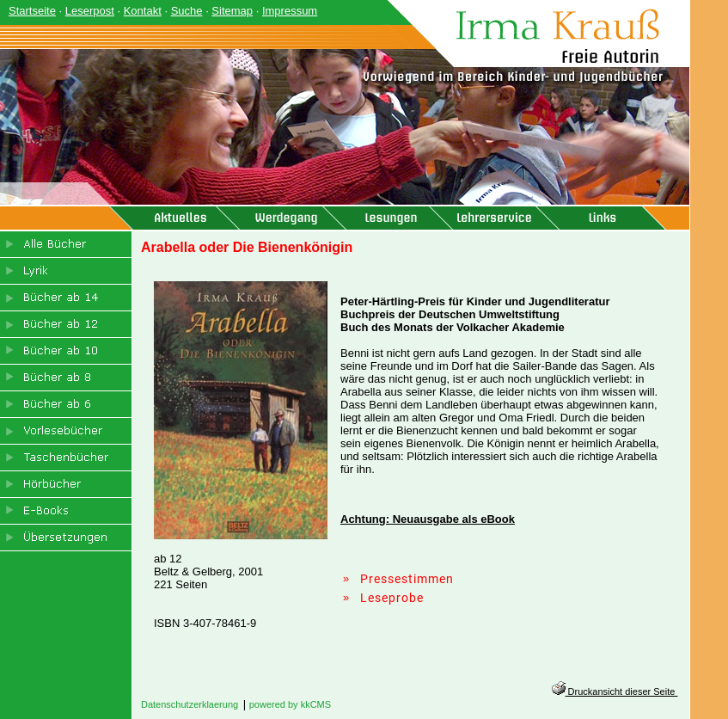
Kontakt (143, 11)
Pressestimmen (407, 579)
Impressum (290, 11)
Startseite (32, 11)
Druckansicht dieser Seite (615, 691)
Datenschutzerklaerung (190, 704)
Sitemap (232, 11)
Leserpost (90, 11)
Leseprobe (392, 598)
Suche (187, 11)
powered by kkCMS (290, 704)
